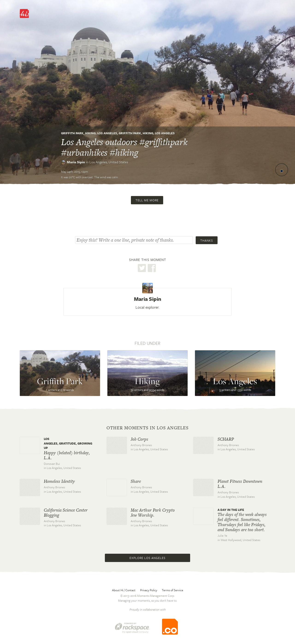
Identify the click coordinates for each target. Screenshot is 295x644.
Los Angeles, (109, 162)
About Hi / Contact (124, 590)
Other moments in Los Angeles (147, 428)
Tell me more (147, 200)
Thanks (207, 240)
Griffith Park (72, 133)
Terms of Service (173, 590)
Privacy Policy (149, 590)
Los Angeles (107, 133)
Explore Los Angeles (147, 558)
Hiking (90, 133)
